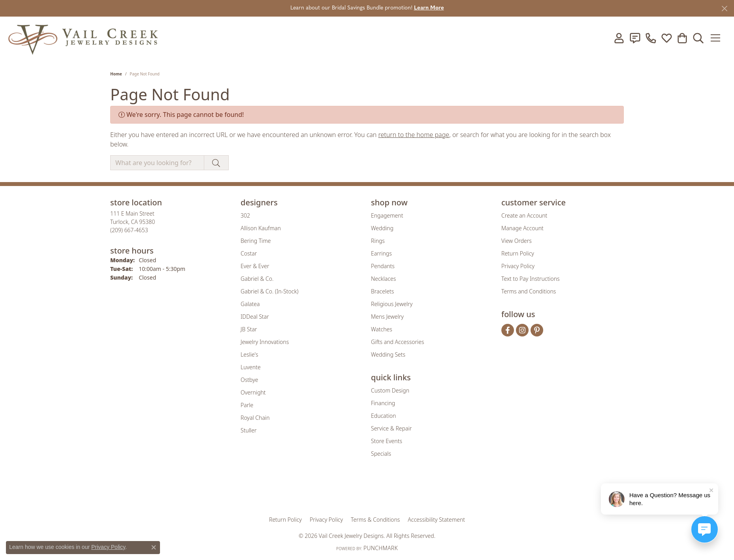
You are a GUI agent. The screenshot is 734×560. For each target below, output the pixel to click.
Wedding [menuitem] (382, 228)
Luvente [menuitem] (251, 367)
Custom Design (390, 390)
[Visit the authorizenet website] (400, 492)
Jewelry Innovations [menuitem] (265, 342)
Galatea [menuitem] (250, 304)
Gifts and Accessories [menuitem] (398, 342)
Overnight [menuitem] (253, 392)
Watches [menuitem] (382, 329)
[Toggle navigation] (718, 38)
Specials (381, 454)
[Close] (724, 8)
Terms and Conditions (529, 291)
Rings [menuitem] (378, 241)
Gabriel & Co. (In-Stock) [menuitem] (269, 291)
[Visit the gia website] (305, 492)
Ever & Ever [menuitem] (255, 266)
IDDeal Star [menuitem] (255, 317)
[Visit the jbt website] (432, 492)
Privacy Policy (518, 266)
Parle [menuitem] (247, 405)
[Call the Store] (129, 230)
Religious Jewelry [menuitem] (392, 304)
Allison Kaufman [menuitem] (261, 228)
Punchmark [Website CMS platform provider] (381, 548)
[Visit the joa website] (340, 492)
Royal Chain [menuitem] (255, 418)
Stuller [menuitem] (248, 430)
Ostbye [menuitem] (249, 380)
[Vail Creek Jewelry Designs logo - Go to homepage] (83, 38)
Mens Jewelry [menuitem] (387, 317)
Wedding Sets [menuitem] (388, 354)
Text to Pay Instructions (531, 279)
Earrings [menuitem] (381, 253)
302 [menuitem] (245, 215)
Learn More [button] (429, 8)
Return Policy (518, 253)
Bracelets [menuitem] (382, 291)
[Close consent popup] (154, 547)
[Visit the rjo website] (370, 492)
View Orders (517, 241)
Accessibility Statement (436, 520)
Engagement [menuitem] (387, 215)
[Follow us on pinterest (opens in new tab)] (537, 330)
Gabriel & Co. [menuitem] (257, 279)
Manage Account (522, 228)
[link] (635, 38)
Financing (383, 403)
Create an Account (524, 215)
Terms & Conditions (375, 520)
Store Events (387, 441)
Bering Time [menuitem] (256, 241)
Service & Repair (391, 428)
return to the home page (414, 135)
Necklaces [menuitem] (383, 279)
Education (383, 416)
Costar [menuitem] (249, 253)
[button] (619, 38)
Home (116, 74)
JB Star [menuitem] (249, 329)
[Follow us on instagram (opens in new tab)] (522, 330)
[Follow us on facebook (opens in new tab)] (508, 330)
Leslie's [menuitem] (249, 354)
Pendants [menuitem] (383, 266)
